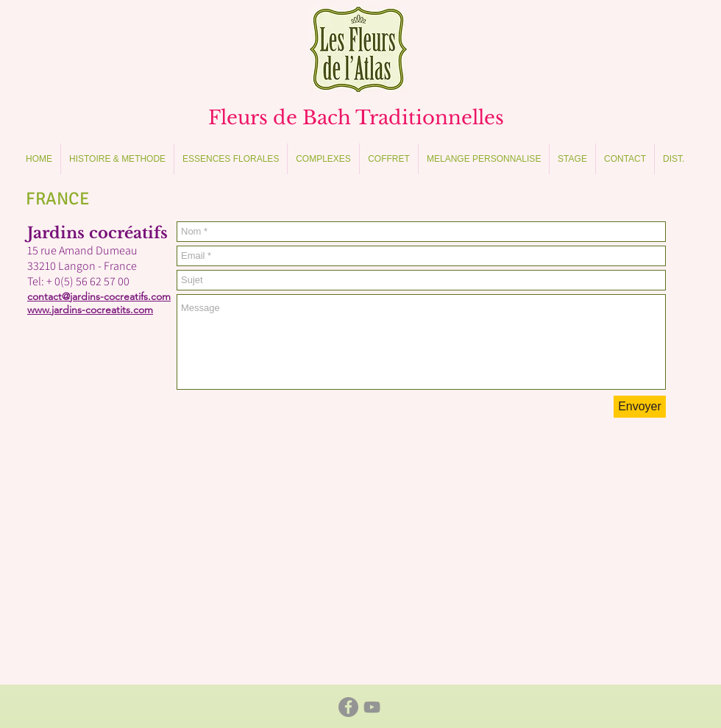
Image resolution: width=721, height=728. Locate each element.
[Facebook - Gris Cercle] (348, 707)
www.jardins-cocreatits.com (90, 310)
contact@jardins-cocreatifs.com (99, 296)
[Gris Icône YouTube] (372, 707)
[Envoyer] (640, 407)
